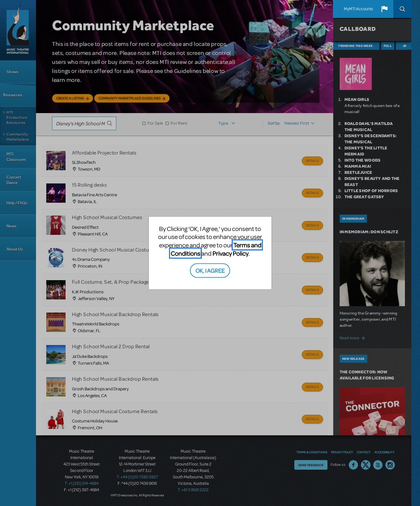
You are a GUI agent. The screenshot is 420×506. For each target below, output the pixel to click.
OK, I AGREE (210, 270)
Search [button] (402, 9)
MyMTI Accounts (358, 9)
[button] (384, 9)
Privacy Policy (230, 253)
